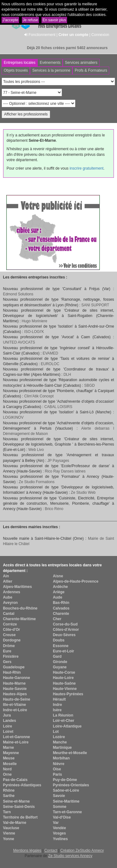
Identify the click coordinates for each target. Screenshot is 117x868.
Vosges (59, 833)
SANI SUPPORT (95, 305)
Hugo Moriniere (34, 321)
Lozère (59, 737)
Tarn (7, 812)
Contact (51, 850)
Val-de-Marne (15, 823)
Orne (7, 774)
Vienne (9, 833)
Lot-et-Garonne (16, 737)
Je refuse (30, 20)
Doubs (58, 640)
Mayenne (11, 753)
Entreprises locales (19, 63)
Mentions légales (27, 850)
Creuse (9, 635)
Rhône (9, 790)
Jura (7, 715)
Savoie (59, 796)
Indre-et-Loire (15, 710)
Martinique (62, 748)
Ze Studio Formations (37, 482)
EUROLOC (50, 364)
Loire (7, 726)
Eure (7, 651)
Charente (61, 614)
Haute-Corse (64, 672)
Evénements (50, 63)
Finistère (11, 656)
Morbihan (61, 758)
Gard (57, 656)
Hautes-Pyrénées (68, 694)
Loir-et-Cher (63, 721)
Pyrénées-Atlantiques (22, 785)
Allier (7, 581)
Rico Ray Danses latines (65, 471)
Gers (7, 662)
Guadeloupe (14, 667)
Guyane (60, 667)
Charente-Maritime (19, 619)
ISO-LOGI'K (34, 332)
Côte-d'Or (11, 630)
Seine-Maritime (66, 801)
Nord (7, 769)
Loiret (8, 732)
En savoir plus (54, 20)
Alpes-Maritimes (17, 587)
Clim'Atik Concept (39, 396)
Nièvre (58, 764)
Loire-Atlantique (67, 726)
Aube (7, 597)
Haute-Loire (63, 678)
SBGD (90, 385)
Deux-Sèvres (64, 635)
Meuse (9, 758)
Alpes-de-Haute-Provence (76, 581)
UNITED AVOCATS (19, 342)
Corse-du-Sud (65, 624)
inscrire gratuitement (87, 168)
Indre (57, 705)
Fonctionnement (42, 35)
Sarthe (9, 796)
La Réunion (63, 715)
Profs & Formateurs (91, 70)
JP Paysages (58, 461)
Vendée (59, 828)
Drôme (9, 646)
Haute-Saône (64, 683)
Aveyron (10, 603)
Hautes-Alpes (15, 694)
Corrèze (10, 624)
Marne (8, 748)
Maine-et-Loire (16, 742)
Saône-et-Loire (66, 790)
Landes (9, 721)
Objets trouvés (16, 70)
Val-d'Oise (62, 817)
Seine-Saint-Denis (19, 807)
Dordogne (12, 640)
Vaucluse (11, 828)
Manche (60, 742)
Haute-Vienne (65, 689)
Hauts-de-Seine (16, 699)
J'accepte (10, 20)
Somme (59, 807)
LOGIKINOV (13, 417)
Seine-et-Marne (16, 801)
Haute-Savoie (15, 689)
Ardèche (60, 587)
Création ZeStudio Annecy (82, 850)
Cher (57, 619)
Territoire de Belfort (20, 817)
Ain (6, 576)
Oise (57, 769)
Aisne (58, 576)
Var (56, 823)
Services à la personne (51, 70)
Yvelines (60, 839)
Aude (57, 597)
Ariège (58, 592)
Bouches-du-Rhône (20, 608)
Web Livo (36, 450)
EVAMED (51, 353)
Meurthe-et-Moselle (70, 753)
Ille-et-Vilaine (14, 705)
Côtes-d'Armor (66, 630)
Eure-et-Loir (63, 651)
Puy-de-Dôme (65, 780)
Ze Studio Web (83, 493)
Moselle (10, 764)
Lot (56, 732)
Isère (57, 710)
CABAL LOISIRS (58, 407)
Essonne (61, 646)
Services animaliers (81, 63)
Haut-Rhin (12, 672)
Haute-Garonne (16, 678)
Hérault (59, 699)
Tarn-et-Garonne (67, 812)
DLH (67, 375)
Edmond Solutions (18, 294)
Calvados (61, 608)
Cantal (9, 614)
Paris (57, 774)
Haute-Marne (14, 683)
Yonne (8, 839)
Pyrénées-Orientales (71, 785)
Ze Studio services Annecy (70, 856)
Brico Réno (54, 509)
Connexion (100, 35)
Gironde (60, 662)
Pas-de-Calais (15, 780)
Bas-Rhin (61, 603)
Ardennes (11, 592)
